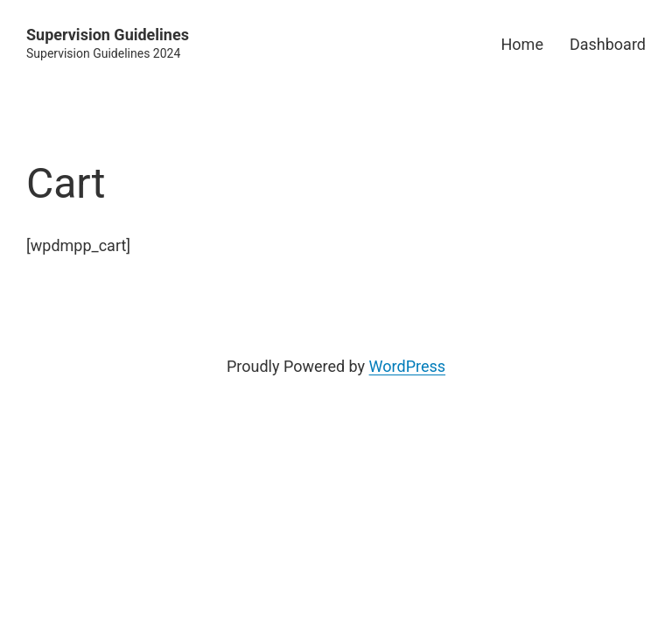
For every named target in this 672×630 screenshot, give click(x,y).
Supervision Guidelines (108, 35)
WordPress (407, 366)
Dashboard (608, 44)
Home (522, 44)
